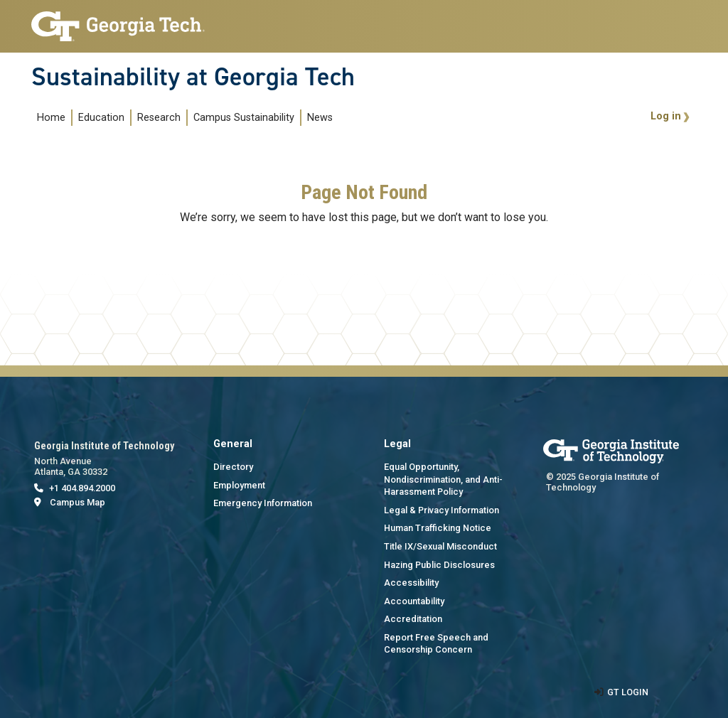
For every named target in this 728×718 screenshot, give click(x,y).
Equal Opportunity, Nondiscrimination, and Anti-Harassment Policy (443, 479)
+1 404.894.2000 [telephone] (82, 488)
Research (159, 118)
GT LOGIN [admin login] (628, 692)
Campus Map (77, 502)
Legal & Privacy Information (441, 510)
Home (51, 118)
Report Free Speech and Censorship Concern (436, 644)
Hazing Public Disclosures (439, 565)
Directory (233, 467)
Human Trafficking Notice (438, 528)
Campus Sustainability (244, 118)
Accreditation (413, 619)
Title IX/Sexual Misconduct (440, 546)
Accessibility (411, 583)
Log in (666, 116)
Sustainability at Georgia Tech (193, 77)
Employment (239, 485)
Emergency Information (263, 503)
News (320, 118)
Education (101, 118)
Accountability (414, 601)
